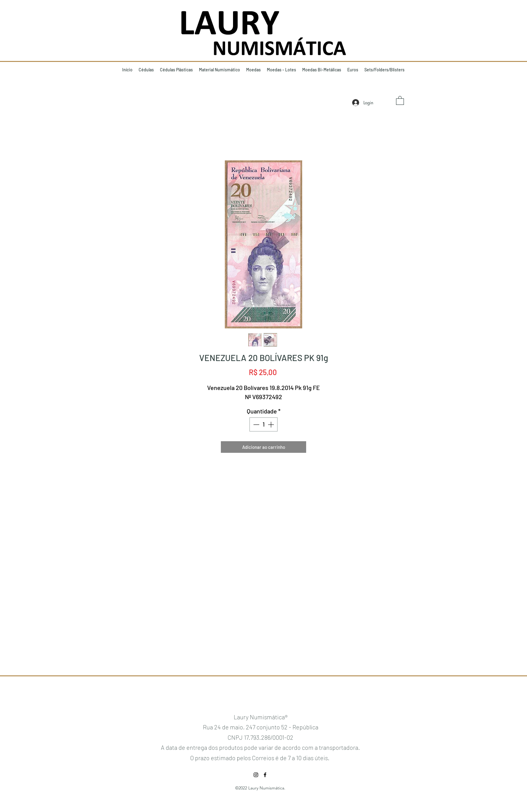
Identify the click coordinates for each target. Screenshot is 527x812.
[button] (400, 100)
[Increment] (271, 424)
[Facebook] (265, 775)
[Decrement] (256, 424)
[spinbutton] (263, 424)
